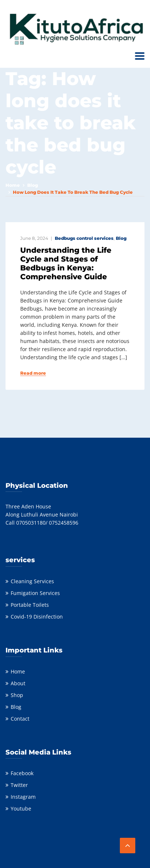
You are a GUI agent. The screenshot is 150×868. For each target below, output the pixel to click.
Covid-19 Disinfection (37, 617)
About (18, 683)
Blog (33, 185)
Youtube (21, 808)
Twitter (19, 785)
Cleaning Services (32, 581)
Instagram (23, 797)
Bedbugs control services (84, 238)
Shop (17, 695)
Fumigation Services (35, 593)
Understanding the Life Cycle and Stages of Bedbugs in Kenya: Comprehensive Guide (66, 263)
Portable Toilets (30, 605)
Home (13, 185)
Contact (20, 719)
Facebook (22, 773)
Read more (33, 373)
